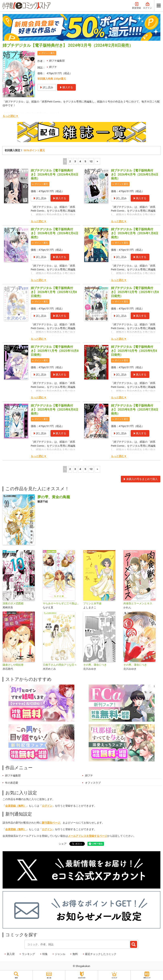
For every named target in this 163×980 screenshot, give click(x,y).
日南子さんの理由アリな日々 (60, 665)
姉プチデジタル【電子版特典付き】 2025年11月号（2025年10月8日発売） (55, 351)
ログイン (148, 6)
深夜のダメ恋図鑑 (13, 603)
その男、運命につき (95, 665)
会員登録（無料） (16, 806)
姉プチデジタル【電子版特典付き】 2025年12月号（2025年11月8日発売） (135, 292)
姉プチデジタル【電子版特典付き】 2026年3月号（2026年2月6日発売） (54, 233)
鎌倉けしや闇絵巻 (13, 665)
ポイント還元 (48, 53)
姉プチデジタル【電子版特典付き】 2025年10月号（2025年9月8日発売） (134, 351)
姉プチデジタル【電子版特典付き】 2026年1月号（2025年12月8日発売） (54, 292)
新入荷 (11, 954)
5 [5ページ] (85, 161)
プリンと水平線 (92, 603)
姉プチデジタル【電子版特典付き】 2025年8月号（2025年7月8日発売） (135, 410)
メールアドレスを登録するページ (88, 836)
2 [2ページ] (70, 161)
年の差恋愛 (12, 783)
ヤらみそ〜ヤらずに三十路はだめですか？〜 (61, 603)
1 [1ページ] (65, 161)
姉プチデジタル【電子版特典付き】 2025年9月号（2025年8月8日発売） (54, 410)
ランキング (28, 954)
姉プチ (53, 67)
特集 (45, 954)
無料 (75, 954)
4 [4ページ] (80, 161)
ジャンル (60, 954)
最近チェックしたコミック (101, 954)
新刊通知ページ (51, 823)
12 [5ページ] (91, 161)
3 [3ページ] (75, 161)
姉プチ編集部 (57, 61)
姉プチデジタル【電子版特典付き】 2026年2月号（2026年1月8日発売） (135, 233)
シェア (63, 844)
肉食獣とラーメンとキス (138, 603)
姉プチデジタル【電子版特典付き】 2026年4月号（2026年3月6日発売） (135, 174)
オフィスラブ (93, 783)
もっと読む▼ (10, 116)
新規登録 (136, 6)
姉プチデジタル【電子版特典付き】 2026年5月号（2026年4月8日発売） (54, 174)
